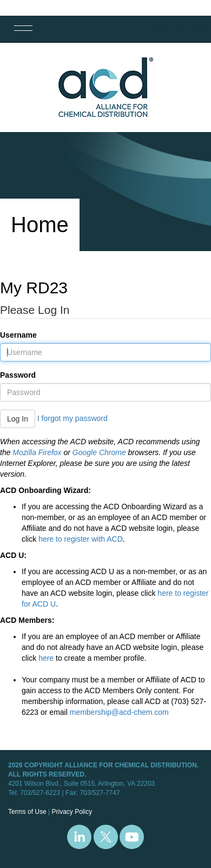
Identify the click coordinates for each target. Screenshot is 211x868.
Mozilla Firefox (37, 452)
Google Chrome (99, 452)
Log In (18, 419)
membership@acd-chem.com (119, 712)
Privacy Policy (72, 812)
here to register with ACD (81, 539)
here (46, 658)
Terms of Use (27, 812)
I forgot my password (72, 418)
